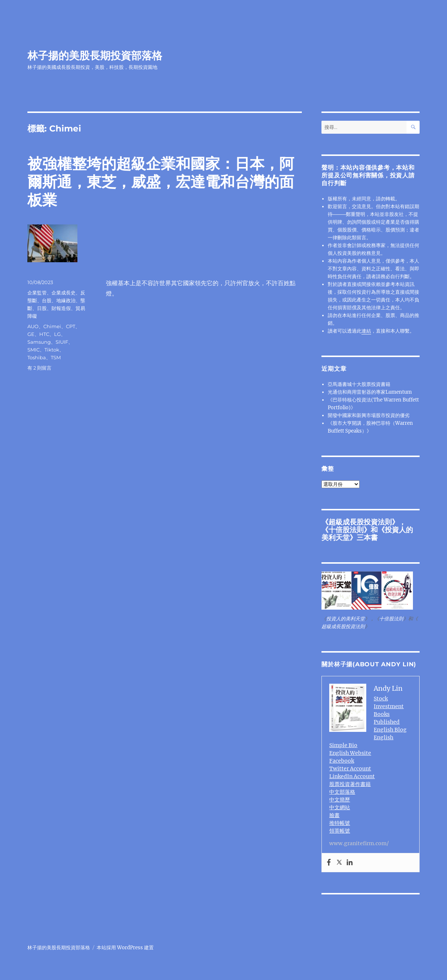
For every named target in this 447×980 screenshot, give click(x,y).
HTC (44, 334)
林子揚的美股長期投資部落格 (95, 56)
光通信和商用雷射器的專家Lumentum (370, 392)
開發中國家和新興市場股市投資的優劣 (369, 415)
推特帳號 (340, 823)
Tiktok (52, 350)
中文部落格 (342, 792)
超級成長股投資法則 (360, 522)
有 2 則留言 (39, 368)
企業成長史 (64, 293)
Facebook (342, 761)
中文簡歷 (340, 800)
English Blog (390, 730)
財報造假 (61, 308)
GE (31, 334)
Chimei (52, 326)
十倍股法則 (346, 530)
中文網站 (340, 807)
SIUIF (62, 342)
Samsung (39, 342)
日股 (42, 308)
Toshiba (37, 357)
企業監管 (37, 293)
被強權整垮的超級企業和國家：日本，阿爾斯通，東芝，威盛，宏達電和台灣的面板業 (161, 182)
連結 (366, 331)
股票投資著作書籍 (350, 784)
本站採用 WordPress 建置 (125, 948)
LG (57, 334)
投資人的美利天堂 (346, 619)
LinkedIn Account (352, 776)
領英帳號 (340, 831)
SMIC (34, 350)
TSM (56, 357)
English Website (350, 753)
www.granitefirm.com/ (359, 843)
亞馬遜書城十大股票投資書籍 (359, 384)
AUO (33, 326)
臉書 (334, 815)
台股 (47, 300)
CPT (71, 326)
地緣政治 (66, 300)
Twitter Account (350, 769)
